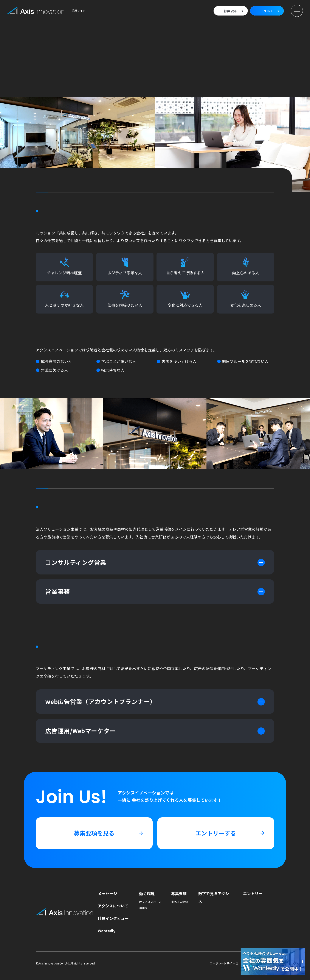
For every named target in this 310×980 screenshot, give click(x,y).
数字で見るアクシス (214, 897)
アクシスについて (113, 906)
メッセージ (107, 893)
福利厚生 (145, 908)
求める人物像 (180, 902)
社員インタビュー (113, 918)
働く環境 (147, 893)
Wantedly (107, 931)
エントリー (253, 893)
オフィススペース (150, 902)
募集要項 (179, 893)
